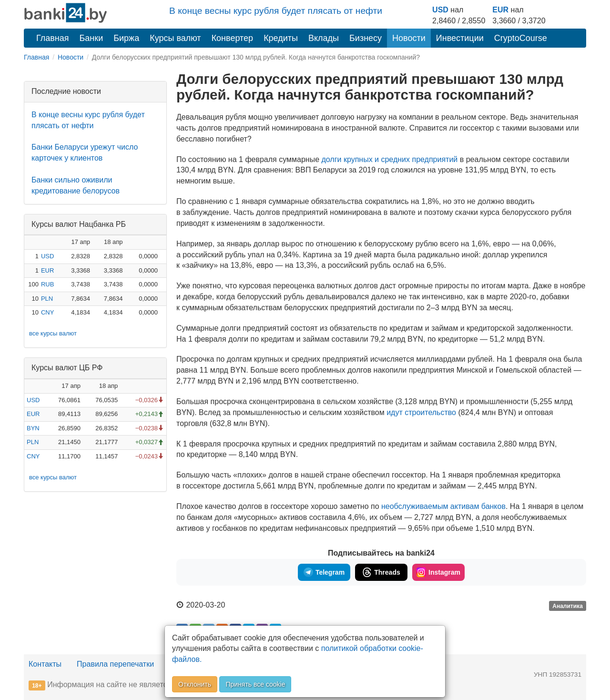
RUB (47, 284)
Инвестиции (460, 38)
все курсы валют (53, 333)
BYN (33, 428)
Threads (381, 572)
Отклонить (195, 684)
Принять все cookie (255, 684)
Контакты (45, 664)
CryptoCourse (521, 38)
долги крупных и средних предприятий (390, 159)
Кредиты (281, 38)
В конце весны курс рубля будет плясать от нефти (276, 11)
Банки (91, 38)
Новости (409, 38)
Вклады (324, 38)
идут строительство (421, 412)
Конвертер (233, 38)
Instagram (438, 572)
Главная (53, 38)
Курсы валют (175, 38)
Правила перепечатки (115, 664)
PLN (47, 299)
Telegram (324, 572)
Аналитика (568, 606)
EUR (500, 10)
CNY (47, 312)
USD (440, 10)
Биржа (126, 38)
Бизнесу (366, 38)
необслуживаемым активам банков (443, 506)
